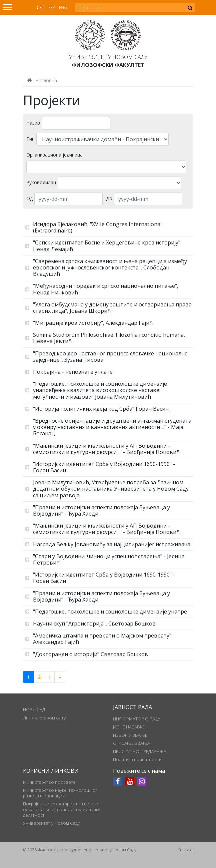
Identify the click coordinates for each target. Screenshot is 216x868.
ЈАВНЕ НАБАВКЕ (129, 727)
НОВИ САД (34, 709)
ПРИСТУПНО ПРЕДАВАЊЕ (139, 751)
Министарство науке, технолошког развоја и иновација (60, 793)
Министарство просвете (49, 782)
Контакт (185, 850)
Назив (33, 123)
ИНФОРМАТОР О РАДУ (137, 719)
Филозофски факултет (108, 65)
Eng (63, 7)
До (109, 198)
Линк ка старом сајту (44, 718)
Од (29, 198)
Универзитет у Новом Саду (108, 57)
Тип (30, 139)
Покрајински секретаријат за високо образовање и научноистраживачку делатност (61, 809)
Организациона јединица (54, 155)
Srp (52, 7)
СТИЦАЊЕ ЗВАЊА (131, 743)
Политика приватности (137, 759)
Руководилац (41, 182)
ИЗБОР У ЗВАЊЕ (130, 735)
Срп (40, 7)
